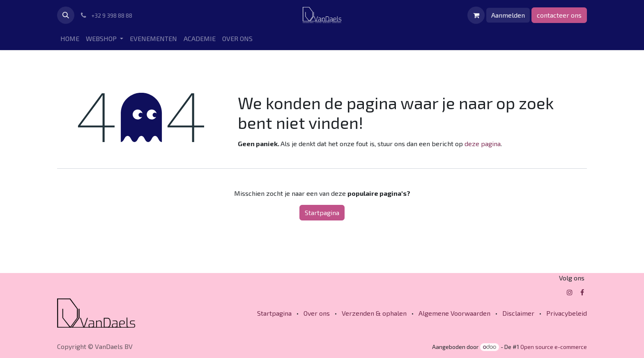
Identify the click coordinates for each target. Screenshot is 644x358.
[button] (66, 15)
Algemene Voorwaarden (454, 313)
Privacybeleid (567, 313)
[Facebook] (582, 292)
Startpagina (322, 212)
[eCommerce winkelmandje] (476, 15)
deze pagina (483, 143)
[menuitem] (70, 39)
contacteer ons (559, 15)
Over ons (317, 313)
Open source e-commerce (554, 347)
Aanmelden (508, 15)
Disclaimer (518, 313)
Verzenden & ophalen (374, 313)
